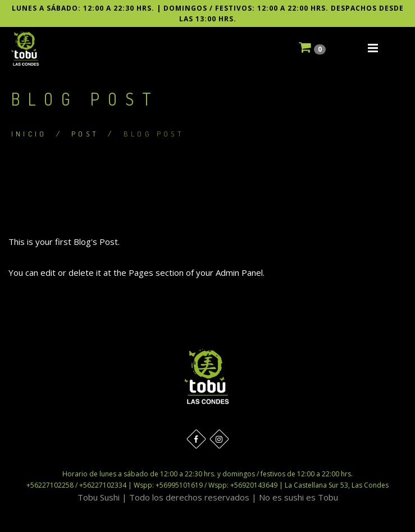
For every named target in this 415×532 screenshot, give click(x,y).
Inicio (29, 134)
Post (85, 134)
